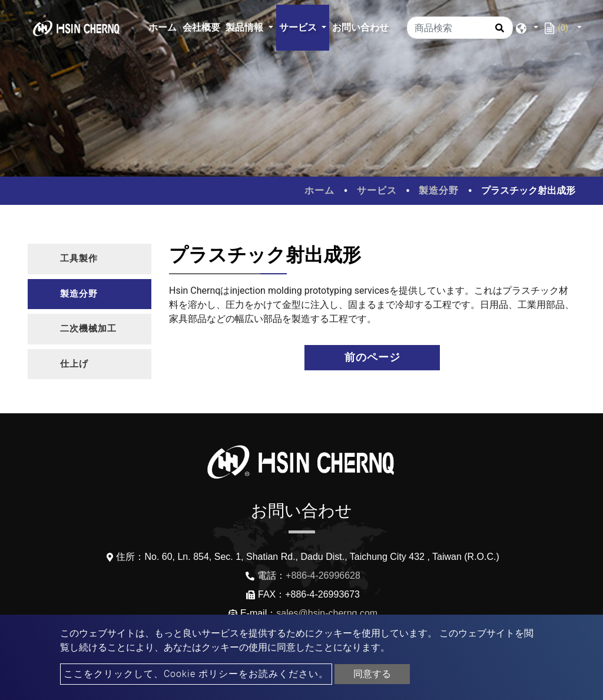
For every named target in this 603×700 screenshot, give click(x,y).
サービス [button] (299, 27)
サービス (377, 190)
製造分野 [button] (79, 294)
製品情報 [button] (246, 27)
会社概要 (201, 27)
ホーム (164, 26)
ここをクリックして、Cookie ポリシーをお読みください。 (196, 674)
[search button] (498, 32)
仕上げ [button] (74, 364)
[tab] (90, 259)
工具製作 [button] (79, 258)
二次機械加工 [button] (88, 329)
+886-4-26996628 (323, 575)
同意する (372, 674)
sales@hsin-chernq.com (327, 613)
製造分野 (439, 190)
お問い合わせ (360, 27)
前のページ (372, 357)
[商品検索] (460, 28)
